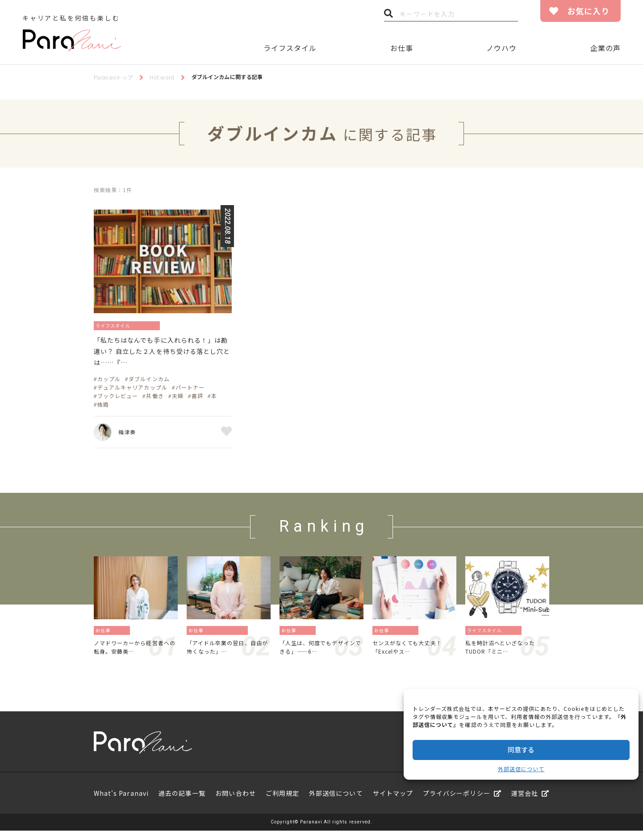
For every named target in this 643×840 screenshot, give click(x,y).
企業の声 (605, 48)
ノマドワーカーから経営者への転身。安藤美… (134, 655)
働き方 (123, 636)
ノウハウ (501, 48)
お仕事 (402, 48)
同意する (521, 750)
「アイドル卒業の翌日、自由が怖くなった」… (227, 655)
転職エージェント (229, 636)
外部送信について (521, 769)
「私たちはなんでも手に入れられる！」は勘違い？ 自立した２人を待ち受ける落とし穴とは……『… (159, 355)
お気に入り (588, 11)
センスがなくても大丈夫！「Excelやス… (413, 655)
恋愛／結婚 (157, 325)
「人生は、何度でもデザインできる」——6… (320, 655)
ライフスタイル (290, 48)
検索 (388, 16)
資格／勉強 (407, 636)
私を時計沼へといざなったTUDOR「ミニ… (505, 655)
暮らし (515, 636)
